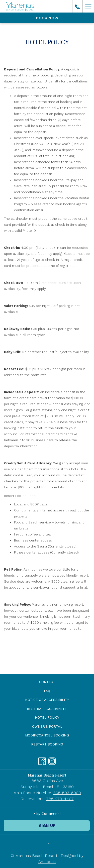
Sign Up (47, 826)
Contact (47, 682)
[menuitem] (47, 682)
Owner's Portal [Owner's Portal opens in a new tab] (53, 727)
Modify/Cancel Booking (47, 735)
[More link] (88, 6)
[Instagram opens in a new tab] (52, 761)
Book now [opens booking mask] (47, 18)
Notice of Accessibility (47, 700)
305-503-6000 (67, 793)
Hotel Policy (47, 718)
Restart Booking (47, 744)
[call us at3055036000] (77, 6)
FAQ (47, 691)
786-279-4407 (60, 799)
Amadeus (47, 862)
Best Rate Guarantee (47, 709)
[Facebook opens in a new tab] (42, 761)
